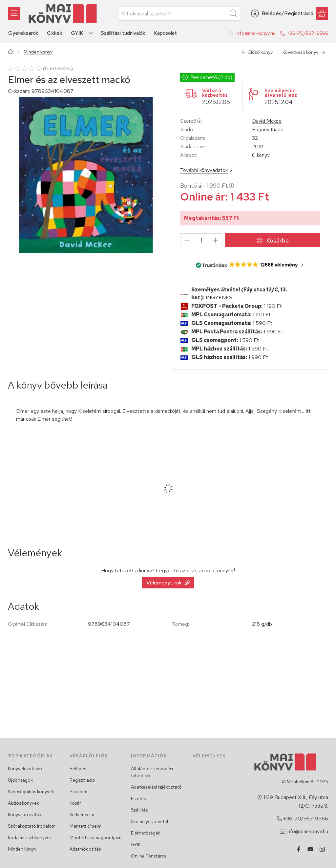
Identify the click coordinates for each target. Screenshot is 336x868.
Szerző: (191, 121)
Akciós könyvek (23, 803)
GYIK (136, 844)
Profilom (78, 792)
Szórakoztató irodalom (32, 826)
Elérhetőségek (146, 833)
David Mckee (267, 121)
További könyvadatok (206, 170)
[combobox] (179, 13)
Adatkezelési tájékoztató (156, 787)
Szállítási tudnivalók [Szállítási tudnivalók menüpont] (123, 33)
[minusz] (187, 240)
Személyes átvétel (149, 821)
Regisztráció (82, 780)
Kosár (75, 803)
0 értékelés (59, 68)
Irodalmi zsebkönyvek (30, 837)
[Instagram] (322, 849)
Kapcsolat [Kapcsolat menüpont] (165, 33)
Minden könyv (38, 52)
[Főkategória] (10, 52)
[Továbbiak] (91, 33)
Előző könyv (257, 52)
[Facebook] (299, 849)
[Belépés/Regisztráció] (282, 13)
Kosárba (272, 240)
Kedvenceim (82, 815)
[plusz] (216, 240)
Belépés (78, 769)
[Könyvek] (14, 13)
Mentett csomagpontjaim (95, 837)
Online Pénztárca (149, 856)
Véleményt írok (168, 583)
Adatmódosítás (85, 849)
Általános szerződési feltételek (152, 772)
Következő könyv (304, 52)
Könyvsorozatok (25, 815)
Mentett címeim (85, 826)
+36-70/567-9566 (308, 33)
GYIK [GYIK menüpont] (77, 33)
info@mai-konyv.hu (256, 33)
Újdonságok (20, 780)
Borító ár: (207, 186)
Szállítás (139, 810)
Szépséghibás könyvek (31, 792)
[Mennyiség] (201, 240)
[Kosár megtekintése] (322, 13)
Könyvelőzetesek (25, 769)
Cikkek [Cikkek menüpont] (55, 33)
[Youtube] (310, 849)
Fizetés (138, 798)
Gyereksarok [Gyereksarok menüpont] (23, 33)
